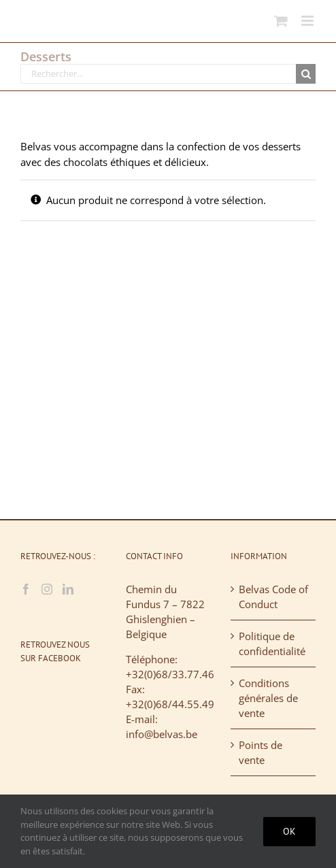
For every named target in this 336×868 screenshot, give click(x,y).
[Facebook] (26, 589)
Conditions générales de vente (268, 698)
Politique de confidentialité (272, 644)
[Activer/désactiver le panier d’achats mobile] (281, 21)
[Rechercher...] (158, 74)
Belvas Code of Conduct (273, 597)
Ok (289, 831)
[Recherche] (306, 74)
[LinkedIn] (68, 589)
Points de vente (261, 752)
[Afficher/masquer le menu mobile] (308, 21)
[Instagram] (47, 589)
